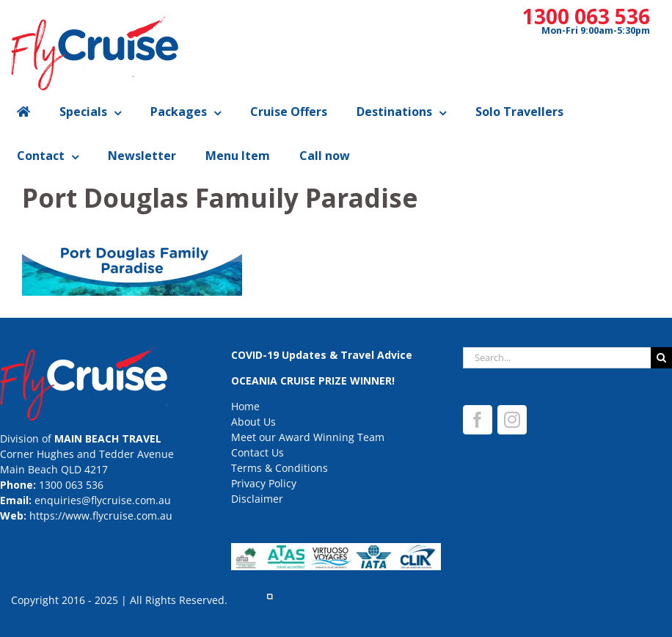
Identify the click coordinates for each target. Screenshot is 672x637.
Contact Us (258, 452)
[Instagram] (512, 420)
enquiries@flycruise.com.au (103, 500)
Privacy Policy (264, 483)
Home (245, 406)
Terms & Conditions (280, 468)
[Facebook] (478, 420)
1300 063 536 (586, 16)
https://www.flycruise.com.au (101, 516)
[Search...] (557, 358)
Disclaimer (257, 499)
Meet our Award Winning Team (308, 437)
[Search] (661, 358)
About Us (253, 422)
